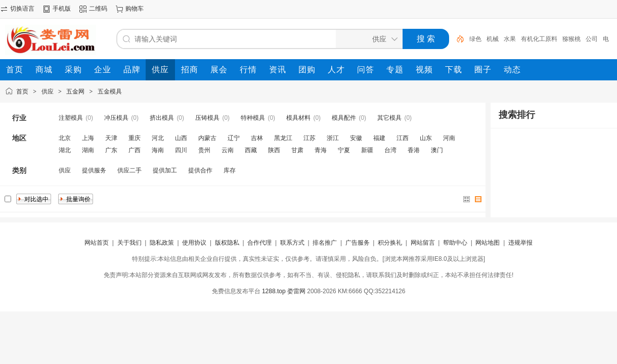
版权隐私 (227, 243)
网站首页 (97, 243)
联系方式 (292, 243)
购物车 (135, 9)
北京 (65, 138)
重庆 (135, 138)
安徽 (356, 138)
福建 (379, 138)
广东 (111, 150)
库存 (230, 170)
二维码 (98, 9)
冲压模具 (116, 118)
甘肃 (297, 150)
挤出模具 (162, 118)
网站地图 (488, 243)
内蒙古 (207, 138)
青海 (321, 150)
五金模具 (110, 92)
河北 (158, 138)
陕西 (274, 150)
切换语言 (22, 9)
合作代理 (259, 243)
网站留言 (423, 243)
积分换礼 (390, 243)
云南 (228, 150)
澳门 (437, 150)
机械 (493, 39)
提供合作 (200, 170)
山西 (181, 138)
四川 (181, 150)
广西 (135, 150)
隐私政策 (162, 243)
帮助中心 (455, 243)
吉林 (257, 138)
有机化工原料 (539, 39)
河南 (449, 138)
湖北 (65, 150)
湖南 (88, 150)
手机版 (62, 9)
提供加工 (165, 170)
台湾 (390, 150)
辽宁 (234, 138)
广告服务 (358, 243)
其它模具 (389, 118)
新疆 (367, 150)
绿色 (475, 39)
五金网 (75, 92)
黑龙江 (283, 138)
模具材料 (298, 118)
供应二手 (129, 170)
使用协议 (194, 243)
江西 (403, 138)
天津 (111, 138)
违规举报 (520, 243)
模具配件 (344, 118)
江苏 (310, 138)
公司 (592, 39)
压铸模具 (207, 118)
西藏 (251, 150)
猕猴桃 (571, 39)
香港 (414, 150)
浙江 (333, 138)
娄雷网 (296, 291)
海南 (158, 150)
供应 (48, 92)
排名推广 (325, 243)
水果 (510, 39)
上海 (88, 138)
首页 (22, 92)
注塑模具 (71, 118)
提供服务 (94, 170)
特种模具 (253, 118)
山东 (426, 138)
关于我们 (129, 243)
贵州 (204, 150)
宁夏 (344, 150)
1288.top (274, 291)
